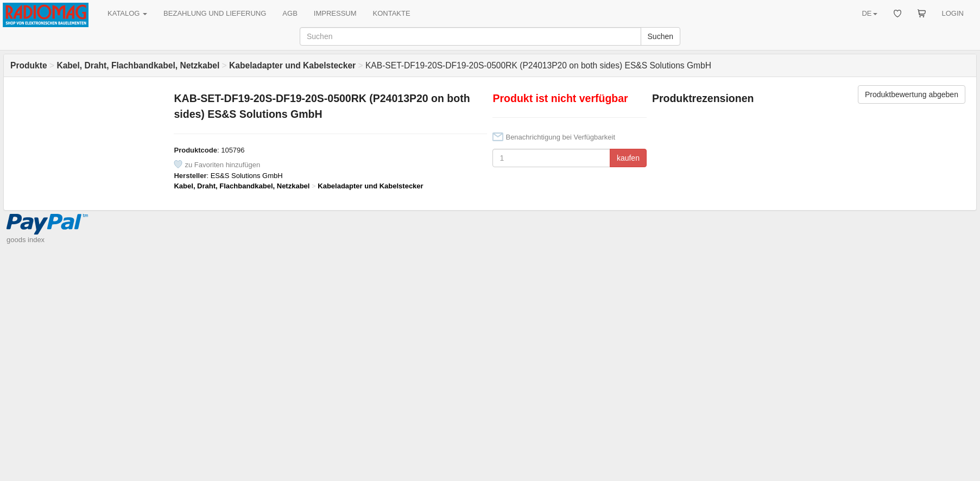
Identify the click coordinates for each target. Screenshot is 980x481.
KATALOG (127, 13)
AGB (290, 13)
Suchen (660, 36)
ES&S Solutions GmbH (247, 176)
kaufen (628, 158)
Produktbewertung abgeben (912, 94)
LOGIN (953, 13)
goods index (26, 240)
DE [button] (869, 13)
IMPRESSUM (335, 13)
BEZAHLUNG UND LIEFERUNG (215, 13)
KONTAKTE (392, 13)
